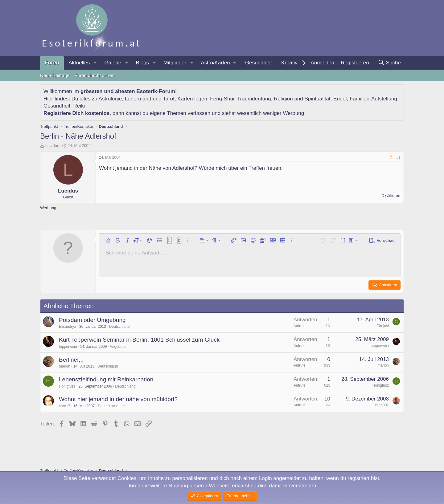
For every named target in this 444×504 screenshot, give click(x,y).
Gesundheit (259, 63)
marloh (65, 366)
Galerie (113, 63)
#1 (399, 157)
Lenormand (138, 99)
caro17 (65, 406)
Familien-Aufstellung (373, 99)
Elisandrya (68, 327)
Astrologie (110, 99)
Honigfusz (67, 386)
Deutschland (119, 327)
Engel (340, 99)
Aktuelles (79, 63)
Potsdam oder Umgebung (92, 320)
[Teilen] (390, 158)
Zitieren (394, 195)
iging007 (382, 405)
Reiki (79, 106)
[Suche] (389, 63)
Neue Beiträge (55, 75)
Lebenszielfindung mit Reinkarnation (106, 379)
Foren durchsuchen (95, 75)
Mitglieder (175, 63)
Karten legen (192, 99)
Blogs (143, 63)
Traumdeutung (254, 99)
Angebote (118, 347)
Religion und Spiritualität (302, 99)
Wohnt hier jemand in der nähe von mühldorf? (118, 399)
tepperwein (68, 347)
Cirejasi (383, 326)
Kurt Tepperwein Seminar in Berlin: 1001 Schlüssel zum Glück (139, 340)
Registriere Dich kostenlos (76, 113)
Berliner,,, (71, 360)
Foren (52, 63)
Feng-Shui (222, 99)
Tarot (169, 99)
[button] (95, 63)
